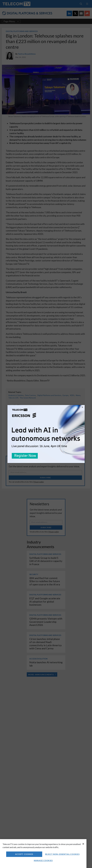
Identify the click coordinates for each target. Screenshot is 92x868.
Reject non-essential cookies (62, 854)
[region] (43, 854)
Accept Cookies (24, 854)
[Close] (83, 844)
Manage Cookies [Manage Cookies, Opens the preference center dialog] (43, 860)
